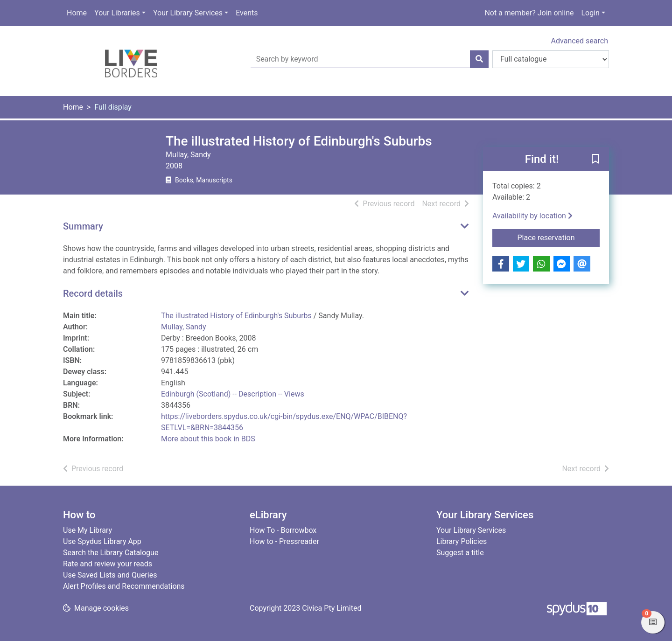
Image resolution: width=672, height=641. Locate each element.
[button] (595, 160)
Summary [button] (83, 226)
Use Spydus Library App (102, 541)
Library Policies (462, 541)
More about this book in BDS (208, 439)
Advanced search (580, 41)
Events (247, 13)
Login (590, 13)
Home (77, 13)
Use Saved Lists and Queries (110, 575)
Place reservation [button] (559, 237)
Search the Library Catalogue (111, 553)
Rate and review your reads (108, 564)
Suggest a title (460, 553)
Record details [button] (93, 293)
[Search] (479, 59)
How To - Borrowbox (283, 530)
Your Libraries (117, 13)
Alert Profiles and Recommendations (124, 586)
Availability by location (532, 216)
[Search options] (551, 59)
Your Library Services (188, 13)
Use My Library (87, 530)
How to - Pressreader (284, 541)
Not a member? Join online (529, 13)
